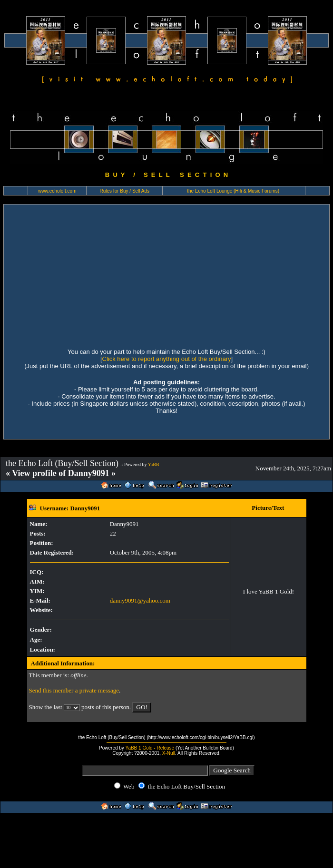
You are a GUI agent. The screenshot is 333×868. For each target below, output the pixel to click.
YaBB (154, 464)
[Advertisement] (89, 275)
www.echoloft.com (57, 191)
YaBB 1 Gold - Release (150, 748)
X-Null (169, 753)
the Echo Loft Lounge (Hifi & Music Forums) (233, 191)
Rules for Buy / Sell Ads (125, 191)
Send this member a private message (74, 690)
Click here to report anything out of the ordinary (167, 359)
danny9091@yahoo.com (140, 600)
